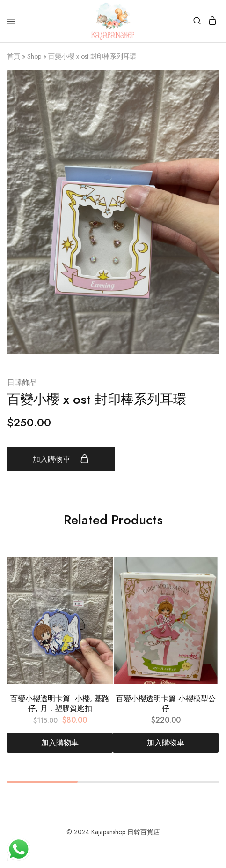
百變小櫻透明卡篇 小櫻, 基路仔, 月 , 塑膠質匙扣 (60, 703)
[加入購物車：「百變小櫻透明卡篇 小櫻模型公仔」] (166, 743)
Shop (34, 56)
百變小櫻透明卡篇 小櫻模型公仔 (166, 703)
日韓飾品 (22, 382)
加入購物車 (61, 459)
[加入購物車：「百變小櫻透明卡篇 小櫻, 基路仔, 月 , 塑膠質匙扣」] (60, 743)
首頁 (14, 56)
